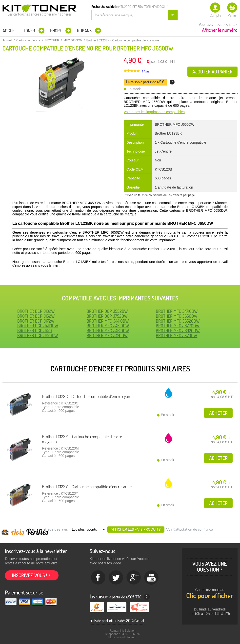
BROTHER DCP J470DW (38, 336)
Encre (57, 31)
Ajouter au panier (212, 72)
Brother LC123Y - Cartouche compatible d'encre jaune (87, 487)
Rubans (85, 31)
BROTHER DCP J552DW (107, 311)
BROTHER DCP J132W (36, 311)
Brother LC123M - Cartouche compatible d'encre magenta (82, 439)
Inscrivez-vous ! (29, 575)
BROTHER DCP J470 (35, 331)
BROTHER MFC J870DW (177, 336)
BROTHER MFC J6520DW (178, 321)
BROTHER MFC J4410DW (108, 321)
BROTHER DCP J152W (36, 316)
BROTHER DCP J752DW (107, 316)
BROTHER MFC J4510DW (108, 326)
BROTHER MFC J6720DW (178, 326)
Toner (30, 31)
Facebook (98, 578)
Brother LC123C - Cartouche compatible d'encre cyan (86, 396)
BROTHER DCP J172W (36, 321)
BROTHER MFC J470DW (107, 336)
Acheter (218, 413)
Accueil (10, 31)
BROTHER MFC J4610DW (108, 331)
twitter (116, 578)
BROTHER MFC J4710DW (177, 311)
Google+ (134, 578)
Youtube (152, 578)
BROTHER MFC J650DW (177, 316)
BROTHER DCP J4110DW (38, 326)
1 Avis (146, 71)
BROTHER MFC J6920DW (178, 331)
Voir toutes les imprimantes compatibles (154, 112)
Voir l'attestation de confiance (189, 530)
